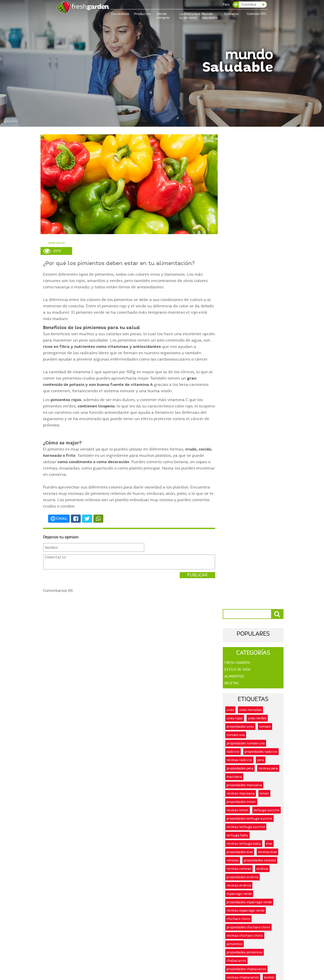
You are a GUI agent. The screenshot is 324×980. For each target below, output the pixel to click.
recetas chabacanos (243, 503)
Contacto (232, 14)
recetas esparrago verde (246, 436)
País (226, 4)
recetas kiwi (267, 377)
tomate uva (236, 260)
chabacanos (236, 486)
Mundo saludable (210, 16)
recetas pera (268, 294)
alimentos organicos (263, 519)
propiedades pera (240, 294)
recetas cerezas (239, 394)
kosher (269, 503)
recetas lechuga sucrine (246, 352)
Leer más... (79, 755)
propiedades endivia (242, 402)
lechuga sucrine (267, 335)
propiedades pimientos (245, 477)
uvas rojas (235, 243)
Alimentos (234, 202)
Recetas (232, 208)
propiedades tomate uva (246, 268)
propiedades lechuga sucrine (249, 344)
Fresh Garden (237, 188)
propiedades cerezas (260, 385)
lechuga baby (237, 360)
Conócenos (120, 14)
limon (264, 319)
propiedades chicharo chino (248, 452)
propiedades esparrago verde (249, 427)
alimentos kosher (240, 511)
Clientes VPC (257, 14)
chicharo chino (238, 444)
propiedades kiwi (240, 377)
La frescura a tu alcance (190, 16)
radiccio (233, 277)
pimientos (235, 469)
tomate (265, 252)
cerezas (233, 385)
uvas (230, 235)
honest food (269, 511)
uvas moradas (250, 235)
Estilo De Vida (237, 195)
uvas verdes (257, 243)
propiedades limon (241, 327)
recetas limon (238, 335)
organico (234, 519)
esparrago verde (239, 419)
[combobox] (250, 5)
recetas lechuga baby (244, 369)
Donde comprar (163, 16)
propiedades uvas (240, 252)
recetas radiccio (239, 285)
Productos (143, 14)
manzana (234, 302)
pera (261, 285)
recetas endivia (239, 411)
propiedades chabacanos (246, 494)
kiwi (269, 369)
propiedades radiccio (261, 277)
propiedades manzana (244, 310)
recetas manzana (241, 319)
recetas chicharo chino (245, 461)
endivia (262, 394)
